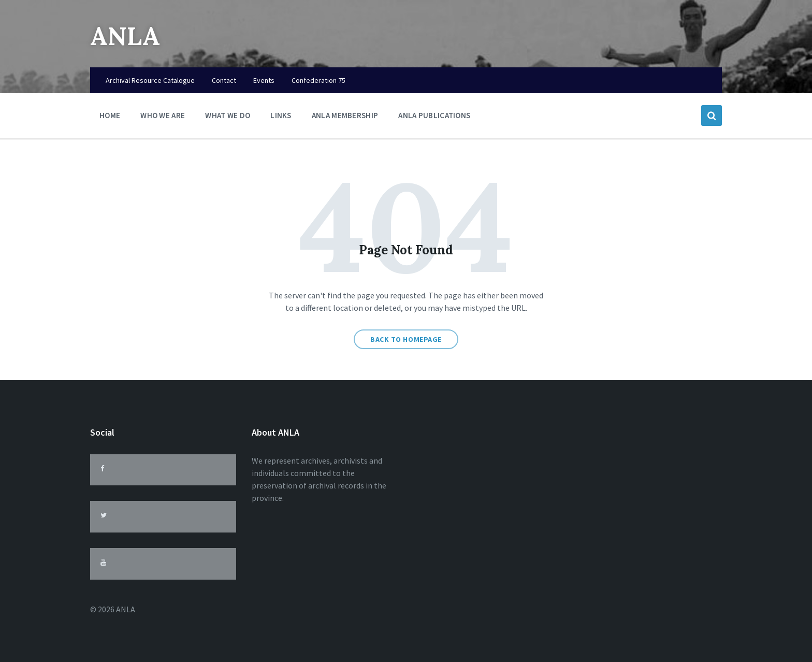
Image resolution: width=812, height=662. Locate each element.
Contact (224, 80)
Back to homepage (406, 339)
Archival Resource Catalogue (150, 80)
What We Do (228, 118)
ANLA (125, 36)
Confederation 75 (318, 80)
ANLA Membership (345, 115)
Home (110, 115)
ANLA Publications (434, 115)
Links (281, 118)
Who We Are (163, 118)
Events (264, 80)
